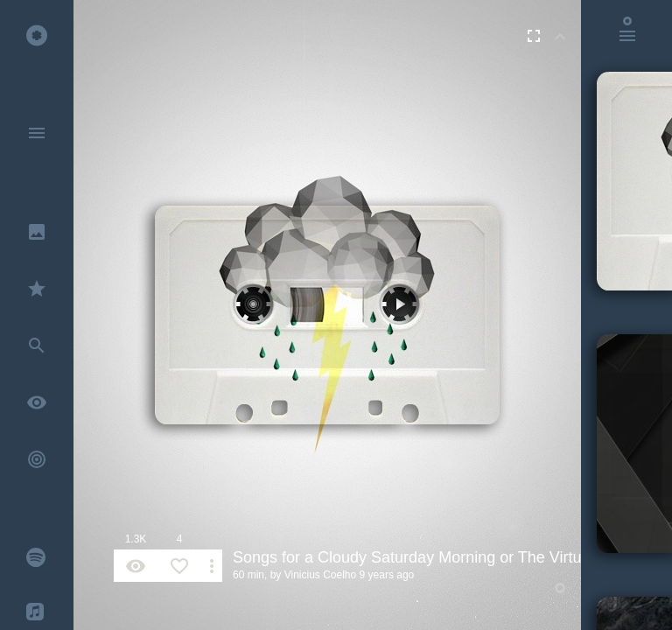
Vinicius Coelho (321, 575)
